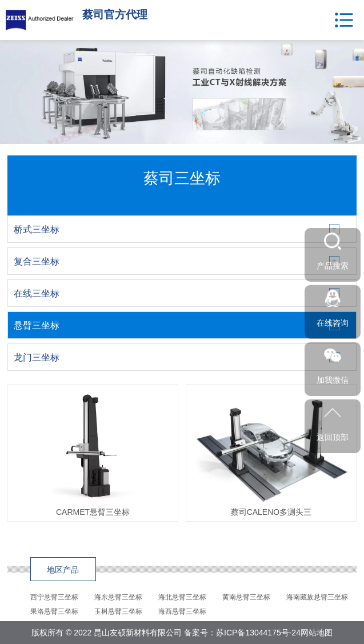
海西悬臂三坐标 (182, 611)
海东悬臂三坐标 (118, 597)
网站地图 (317, 633)
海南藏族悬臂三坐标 (317, 597)
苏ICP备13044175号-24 (258, 633)
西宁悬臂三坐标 (54, 597)
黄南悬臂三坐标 (246, 597)
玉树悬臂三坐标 (118, 611)
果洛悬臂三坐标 (54, 611)
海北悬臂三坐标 (182, 597)
